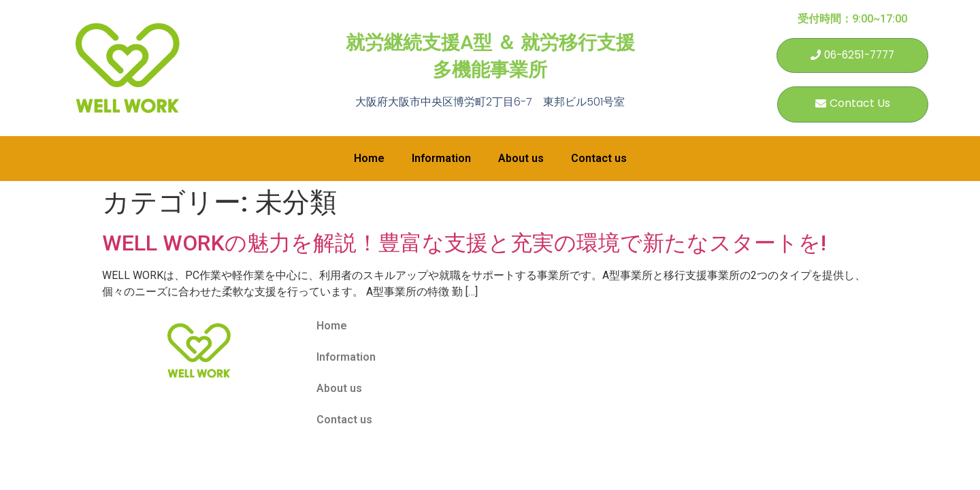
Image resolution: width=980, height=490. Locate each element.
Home (369, 160)
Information (441, 160)
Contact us (599, 160)
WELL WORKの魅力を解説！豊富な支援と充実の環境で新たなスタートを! (464, 244)
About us (521, 160)
